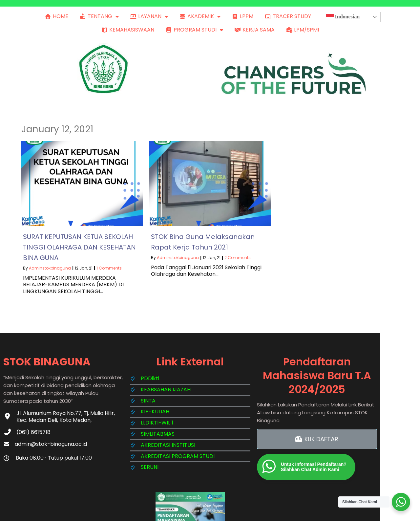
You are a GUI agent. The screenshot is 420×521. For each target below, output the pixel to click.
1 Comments (109, 266)
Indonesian (343, 17)
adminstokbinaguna (50, 266)
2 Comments (238, 256)
